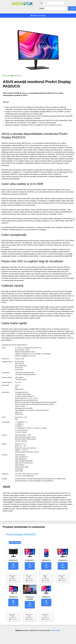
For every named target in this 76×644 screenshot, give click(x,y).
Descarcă (13, 566)
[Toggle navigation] (38, 16)
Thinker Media (55, 630)
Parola (42, 8)
